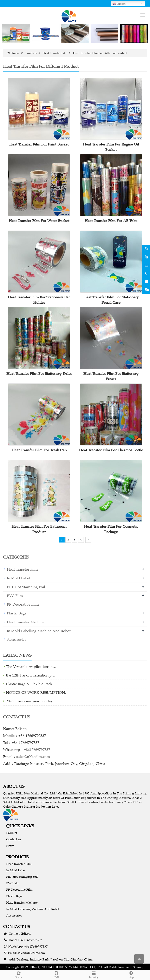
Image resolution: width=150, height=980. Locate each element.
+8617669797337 (37, 750)
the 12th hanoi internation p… (31, 675)
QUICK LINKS (20, 826)
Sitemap (139, 967)
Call (56, 974)
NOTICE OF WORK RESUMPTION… (37, 693)
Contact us (14, 839)
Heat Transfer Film (55, 53)
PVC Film (15, 596)
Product (12, 833)
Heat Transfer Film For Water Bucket (39, 221)
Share (19, 974)
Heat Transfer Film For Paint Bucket (39, 144)
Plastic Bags (17, 613)
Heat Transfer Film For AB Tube (111, 221)
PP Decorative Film (23, 604)
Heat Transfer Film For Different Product (100, 53)
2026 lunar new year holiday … (32, 701)
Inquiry (94, 974)
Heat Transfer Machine (26, 622)
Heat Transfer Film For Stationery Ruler (39, 374)
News (10, 846)
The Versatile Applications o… (31, 667)
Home (15, 53)
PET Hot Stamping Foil (26, 587)
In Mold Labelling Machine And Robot (39, 631)
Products (31, 53)
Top (131, 974)
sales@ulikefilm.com (33, 757)
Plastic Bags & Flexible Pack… (31, 684)
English (119, 4)
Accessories (17, 639)
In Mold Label (18, 578)
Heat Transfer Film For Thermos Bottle (111, 450)
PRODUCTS (17, 857)
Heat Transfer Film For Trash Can (39, 450)
